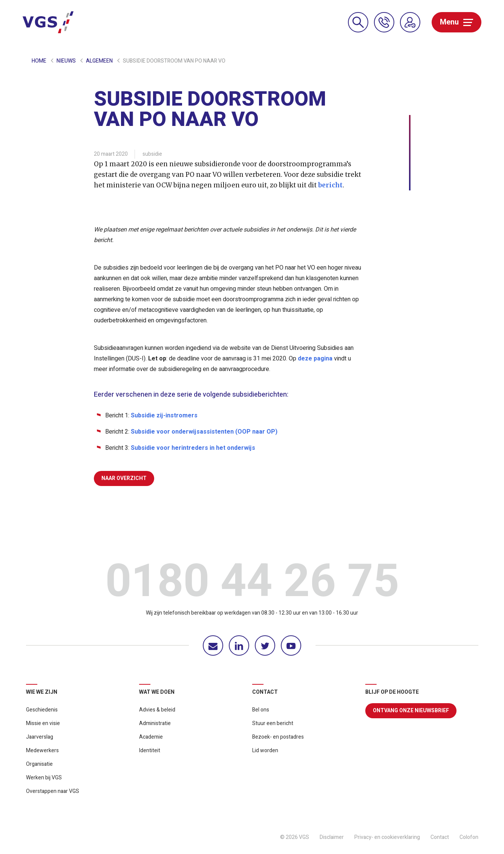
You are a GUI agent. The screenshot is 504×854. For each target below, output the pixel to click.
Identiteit (150, 751)
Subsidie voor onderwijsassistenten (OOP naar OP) (204, 432)
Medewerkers (42, 751)
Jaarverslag (40, 737)
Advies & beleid (157, 710)
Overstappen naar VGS (53, 791)
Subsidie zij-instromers (164, 416)
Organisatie (39, 764)
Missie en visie (43, 723)
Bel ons (261, 710)
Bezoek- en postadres (278, 737)
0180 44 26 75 (252, 584)
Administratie (155, 723)
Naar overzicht (124, 478)
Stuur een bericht (273, 723)
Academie (151, 737)
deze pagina (315, 359)
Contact (440, 837)
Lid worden (265, 751)
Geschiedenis (42, 710)
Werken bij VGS (44, 778)
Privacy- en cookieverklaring (387, 837)
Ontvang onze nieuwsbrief (411, 711)
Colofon (469, 837)
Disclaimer (332, 837)
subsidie (152, 154)
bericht (330, 185)
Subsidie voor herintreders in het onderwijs (193, 448)
